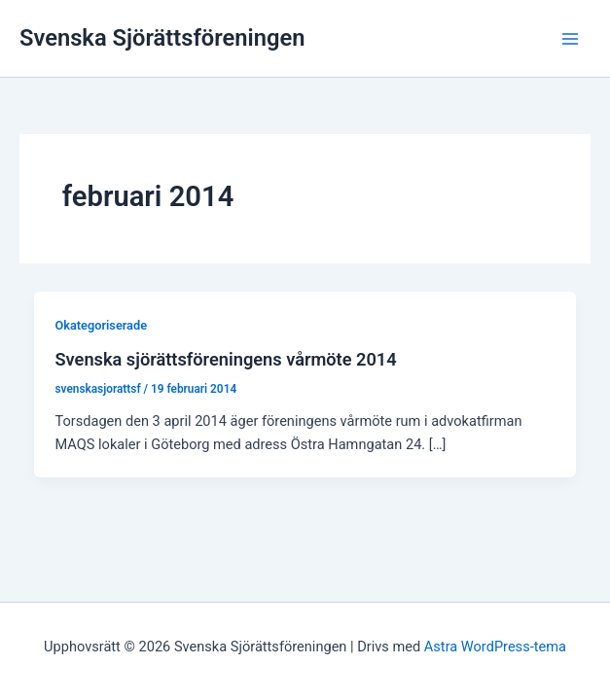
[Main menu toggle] (570, 39)
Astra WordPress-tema (495, 647)
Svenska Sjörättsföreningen (162, 38)
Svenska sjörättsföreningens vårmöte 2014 (225, 359)
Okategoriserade (101, 325)
